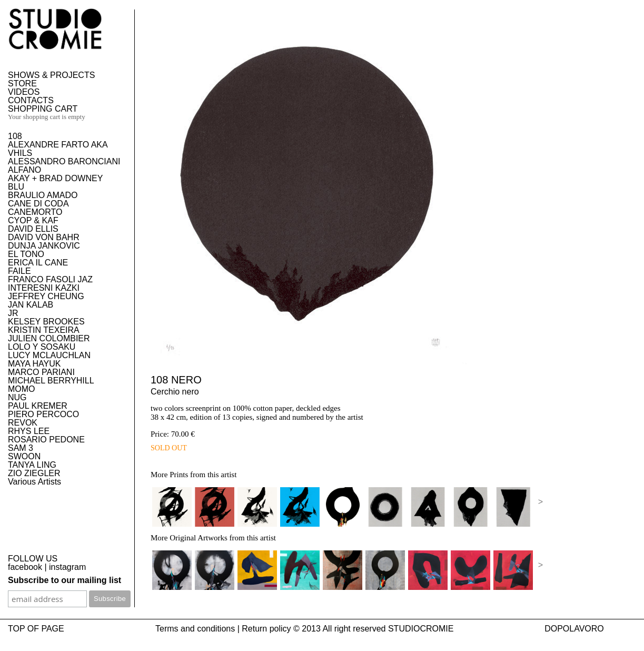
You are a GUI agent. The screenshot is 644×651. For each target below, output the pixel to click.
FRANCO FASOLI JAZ (50, 279)
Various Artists (34, 482)
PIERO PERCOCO (43, 414)
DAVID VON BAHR (44, 237)
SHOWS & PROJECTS (51, 75)
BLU (16, 187)
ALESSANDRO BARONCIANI (64, 161)
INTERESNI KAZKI (44, 288)
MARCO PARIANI (41, 372)
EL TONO (26, 254)
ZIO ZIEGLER (34, 473)
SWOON (24, 456)
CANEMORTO (35, 212)
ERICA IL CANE (38, 263)
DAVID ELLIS (33, 229)
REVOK (23, 423)
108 (15, 136)
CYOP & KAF (33, 220)
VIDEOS (24, 92)
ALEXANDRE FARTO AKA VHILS (58, 149)
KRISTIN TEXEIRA (44, 330)
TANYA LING (32, 465)
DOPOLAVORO (574, 629)
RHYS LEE (29, 431)
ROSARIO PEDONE (46, 440)
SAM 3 (21, 448)
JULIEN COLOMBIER (49, 338)
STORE (22, 83)
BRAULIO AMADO (43, 195)
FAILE (19, 271)
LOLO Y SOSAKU (42, 347)
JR (13, 313)
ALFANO (24, 170)
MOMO (22, 389)
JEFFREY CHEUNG (46, 296)
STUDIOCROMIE (421, 629)
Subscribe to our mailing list (65, 580)
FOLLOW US (33, 559)
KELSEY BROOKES (46, 322)
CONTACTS (31, 100)
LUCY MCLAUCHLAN (49, 355)
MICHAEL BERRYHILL (51, 381)
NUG (17, 397)
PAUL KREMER (38, 406)
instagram (67, 567)
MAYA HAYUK (34, 364)
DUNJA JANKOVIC (44, 246)
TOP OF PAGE (36, 629)
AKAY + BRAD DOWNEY (55, 178)
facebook (25, 567)
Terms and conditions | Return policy (223, 629)
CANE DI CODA (38, 204)
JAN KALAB (31, 305)
